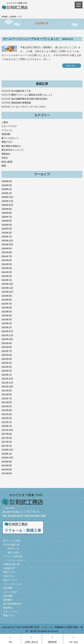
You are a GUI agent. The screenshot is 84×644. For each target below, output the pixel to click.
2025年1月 (7, 237)
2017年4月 (7, 438)
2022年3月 (7, 367)
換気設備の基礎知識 (21, 103)
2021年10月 (7, 387)
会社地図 (8, 596)
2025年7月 (7, 217)
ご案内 (5, 122)
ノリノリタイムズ (12, 584)
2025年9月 (7, 209)
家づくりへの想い (12, 541)
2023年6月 (7, 308)
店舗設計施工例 (11, 564)
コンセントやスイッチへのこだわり (29, 107)
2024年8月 (7, 252)
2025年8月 (7, 213)
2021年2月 (7, 418)
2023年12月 (7, 284)
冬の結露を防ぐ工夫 (21, 91)
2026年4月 (7, 181)
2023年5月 (7, 312)
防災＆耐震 (7, 162)
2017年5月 (7, 434)
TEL (10, 639)
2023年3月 (7, 320)
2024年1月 (7, 280)
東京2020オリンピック (13, 150)
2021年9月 (7, 391)
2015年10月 (7, 458)
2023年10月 (7, 292)
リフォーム (7, 130)
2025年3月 (7, 233)
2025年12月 (7, 197)
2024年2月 (7, 276)
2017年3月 (7, 442)
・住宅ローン (11, 548)
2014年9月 (7, 466)
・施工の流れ (11, 552)
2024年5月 (7, 264)
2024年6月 (7, 260)
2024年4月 (7, 268)
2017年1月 (7, 446)
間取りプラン (10, 572)
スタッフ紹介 (10, 592)
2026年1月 (7, 193)
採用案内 (8, 600)
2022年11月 (7, 335)
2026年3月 (7, 185)
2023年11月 (7, 288)
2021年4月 (7, 410)
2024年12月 (7, 241)
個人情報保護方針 (12, 604)
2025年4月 (7, 229)
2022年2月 (7, 371)
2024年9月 (7, 248)
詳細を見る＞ (72, 66)
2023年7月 (7, 304)
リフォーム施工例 (12, 556)
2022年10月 (7, 339)
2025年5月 (7, 225)
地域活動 (6, 134)
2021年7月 (7, 398)
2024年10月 (7, 244)
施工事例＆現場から (11, 146)
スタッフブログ (9, 126)
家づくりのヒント (10, 138)
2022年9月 (7, 343)
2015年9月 (7, 462)
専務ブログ (7, 142)
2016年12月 (7, 450)
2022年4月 (7, 363)
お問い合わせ (31, 639)
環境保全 (6, 154)
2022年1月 (7, 375)
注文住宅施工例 (11, 545)
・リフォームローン (15, 560)
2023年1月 (7, 327)
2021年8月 (7, 394)
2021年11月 (7, 383)
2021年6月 (7, 402)
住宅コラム (9, 576)
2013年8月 (7, 470)
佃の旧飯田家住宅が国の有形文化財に (30, 99)
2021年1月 (7, 422)
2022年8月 (7, 347)
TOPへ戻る (73, 639)
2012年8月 (7, 473)
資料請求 (52, 639)
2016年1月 (7, 454)
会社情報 (8, 588)
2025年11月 (7, 201)
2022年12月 (7, 331)
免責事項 (8, 608)
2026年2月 (7, 189)
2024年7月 (7, 256)
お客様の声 (9, 568)
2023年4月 (7, 315)
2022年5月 (7, 359)
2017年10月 (7, 430)
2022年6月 (7, 355)
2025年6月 (7, 221)
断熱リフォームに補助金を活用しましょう (32, 95)
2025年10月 (7, 205)
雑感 (4, 166)
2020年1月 (7, 426)
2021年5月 (7, 406)
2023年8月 (7, 300)
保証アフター (10, 580)
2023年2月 (7, 323)
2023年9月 (7, 296)
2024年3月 (7, 272)
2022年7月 (7, 351)
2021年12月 (7, 379)
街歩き (5, 158)
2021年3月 (7, 414)
